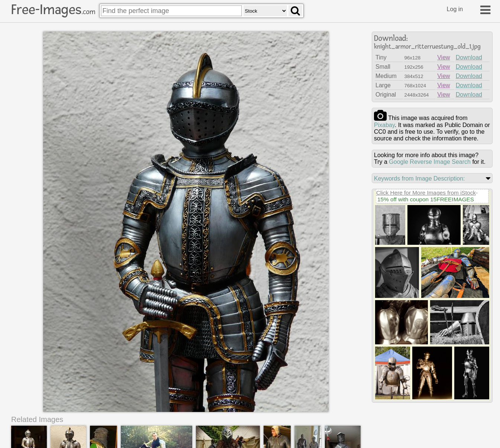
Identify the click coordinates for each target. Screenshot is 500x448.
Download (469, 57)
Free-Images (53, 10)
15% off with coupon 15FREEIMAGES (426, 199)
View (443, 57)
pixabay (384, 125)
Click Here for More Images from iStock (426, 193)
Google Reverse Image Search (430, 162)
